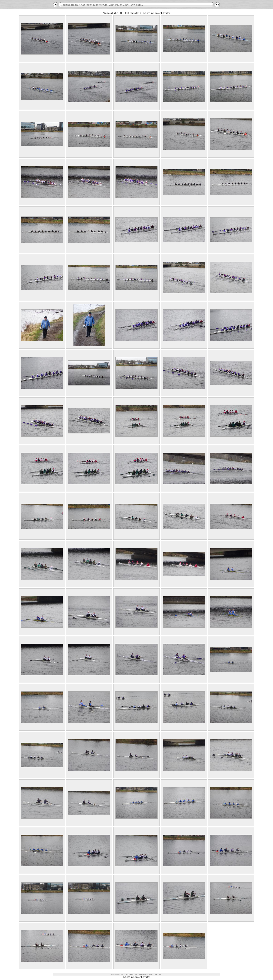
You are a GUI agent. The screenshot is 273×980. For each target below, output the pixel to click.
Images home (152, 974)
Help (160, 974)
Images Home (70, 5)
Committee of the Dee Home (135, 974)
